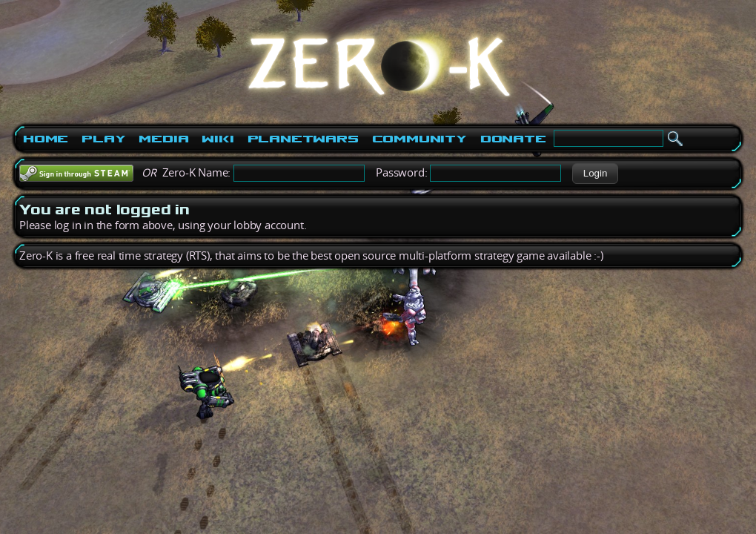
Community (420, 139)
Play (103, 139)
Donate (513, 139)
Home (46, 139)
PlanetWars (303, 139)
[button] (595, 174)
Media (163, 139)
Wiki (218, 139)
